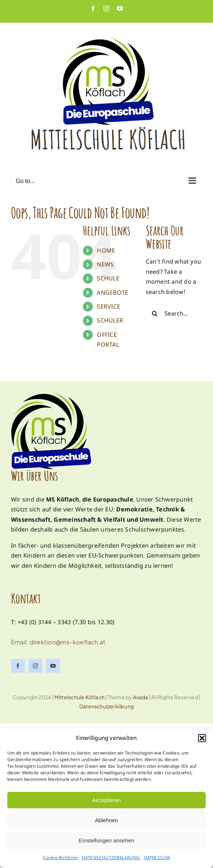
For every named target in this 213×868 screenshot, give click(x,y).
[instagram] (35, 666)
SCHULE (108, 278)
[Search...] (174, 313)
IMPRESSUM (157, 858)
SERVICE (109, 306)
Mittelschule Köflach (79, 697)
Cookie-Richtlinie (60, 858)
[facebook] (18, 666)
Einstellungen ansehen (107, 840)
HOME (106, 250)
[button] (202, 738)
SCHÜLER (110, 320)
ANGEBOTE (113, 293)
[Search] (155, 313)
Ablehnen (106, 820)
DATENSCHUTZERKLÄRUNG (111, 858)
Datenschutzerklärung (106, 706)
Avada (141, 697)
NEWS (105, 264)
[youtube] (53, 666)
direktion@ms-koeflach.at (68, 642)
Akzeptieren (106, 800)
